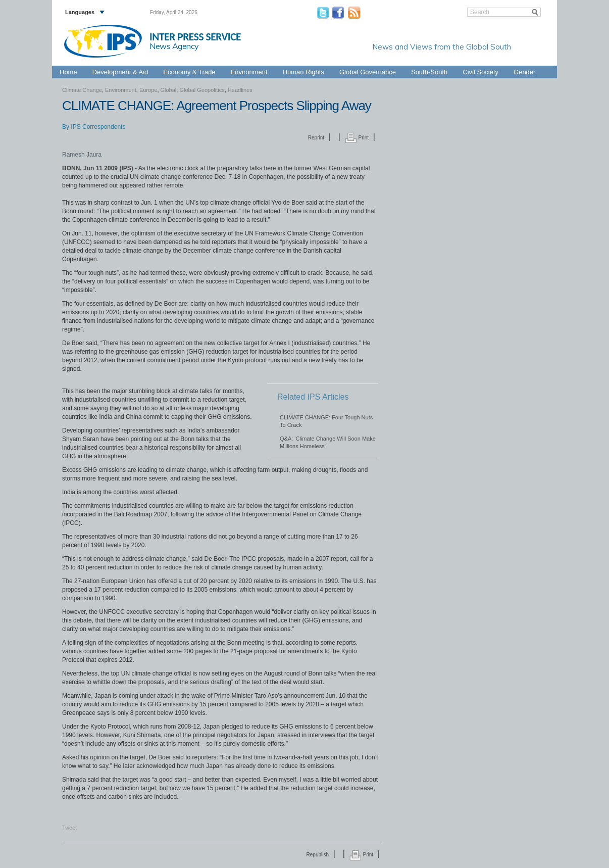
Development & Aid (120, 72)
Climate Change (82, 90)
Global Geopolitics (202, 90)
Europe (320, 60)
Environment (249, 72)
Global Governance (368, 72)
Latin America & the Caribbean (373, 60)
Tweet (69, 828)
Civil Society (480, 72)
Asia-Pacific (290, 60)
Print (357, 138)
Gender (524, 72)
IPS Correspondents (98, 127)
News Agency (174, 46)
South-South (429, 72)
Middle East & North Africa (450, 60)
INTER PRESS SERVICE (195, 37)
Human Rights (303, 72)
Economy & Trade (189, 72)
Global (539, 60)
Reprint (316, 138)
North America (507, 60)
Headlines (240, 90)
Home (68, 72)
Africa (262, 60)
